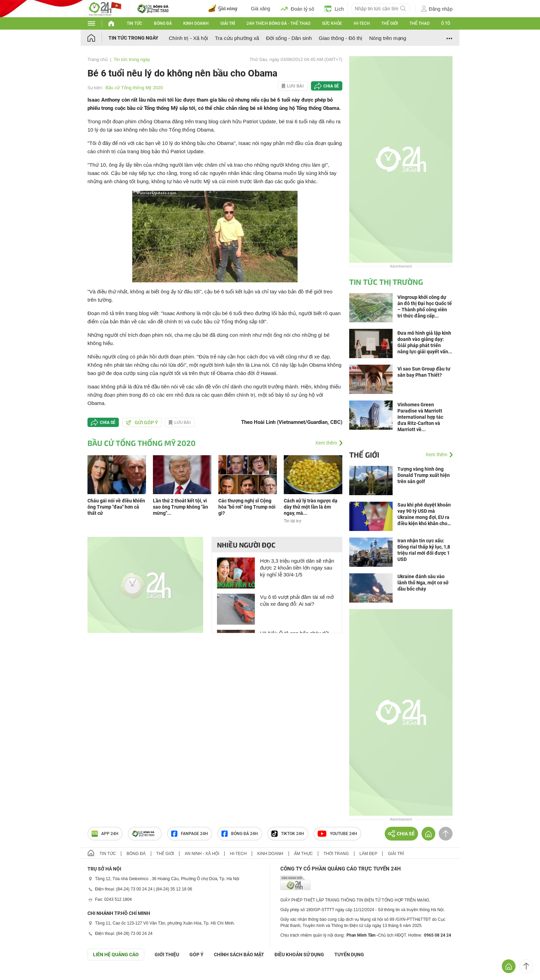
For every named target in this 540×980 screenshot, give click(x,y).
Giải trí (228, 23)
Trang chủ (98, 59)
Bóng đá (163, 23)
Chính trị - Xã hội (188, 38)
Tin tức (134, 23)
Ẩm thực (304, 854)
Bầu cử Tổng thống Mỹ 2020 (134, 88)
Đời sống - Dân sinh (289, 38)
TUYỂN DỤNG (349, 955)
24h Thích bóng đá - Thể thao (278, 23)
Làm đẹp (368, 854)
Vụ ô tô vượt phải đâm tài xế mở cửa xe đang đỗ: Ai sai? (297, 600)
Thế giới (390, 23)
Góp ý (196, 955)
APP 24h (105, 834)
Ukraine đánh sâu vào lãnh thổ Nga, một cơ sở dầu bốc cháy (423, 583)
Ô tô (446, 23)
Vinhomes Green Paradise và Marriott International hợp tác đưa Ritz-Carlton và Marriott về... (420, 417)
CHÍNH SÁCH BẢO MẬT (239, 955)
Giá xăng (261, 9)
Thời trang (336, 854)
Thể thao (419, 23)
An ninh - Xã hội (202, 854)
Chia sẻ (331, 86)
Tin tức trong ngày (133, 38)
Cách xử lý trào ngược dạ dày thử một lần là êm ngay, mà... (311, 507)
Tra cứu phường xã (237, 38)
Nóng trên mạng (388, 38)
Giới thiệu (167, 955)
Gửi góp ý (142, 423)
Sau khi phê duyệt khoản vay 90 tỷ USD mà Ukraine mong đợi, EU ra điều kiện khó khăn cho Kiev (424, 514)
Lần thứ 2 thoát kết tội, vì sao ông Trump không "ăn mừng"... (180, 507)
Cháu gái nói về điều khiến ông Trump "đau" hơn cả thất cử (116, 507)
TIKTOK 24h (288, 834)
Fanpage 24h (190, 834)
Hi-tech (362, 23)
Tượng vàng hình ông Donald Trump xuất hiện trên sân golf (424, 475)
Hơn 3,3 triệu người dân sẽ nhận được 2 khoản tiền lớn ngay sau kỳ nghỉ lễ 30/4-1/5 (297, 568)
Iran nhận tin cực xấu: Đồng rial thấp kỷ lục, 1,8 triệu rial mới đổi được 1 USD (424, 550)
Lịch (334, 9)
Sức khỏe (332, 23)
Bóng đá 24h (240, 834)
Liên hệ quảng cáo (116, 955)
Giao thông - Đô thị (340, 38)
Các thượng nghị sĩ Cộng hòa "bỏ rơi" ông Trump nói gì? (247, 507)
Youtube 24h (337, 834)
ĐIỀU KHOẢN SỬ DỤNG (299, 955)
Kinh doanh (196, 23)
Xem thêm (326, 443)
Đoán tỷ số (297, 9)
